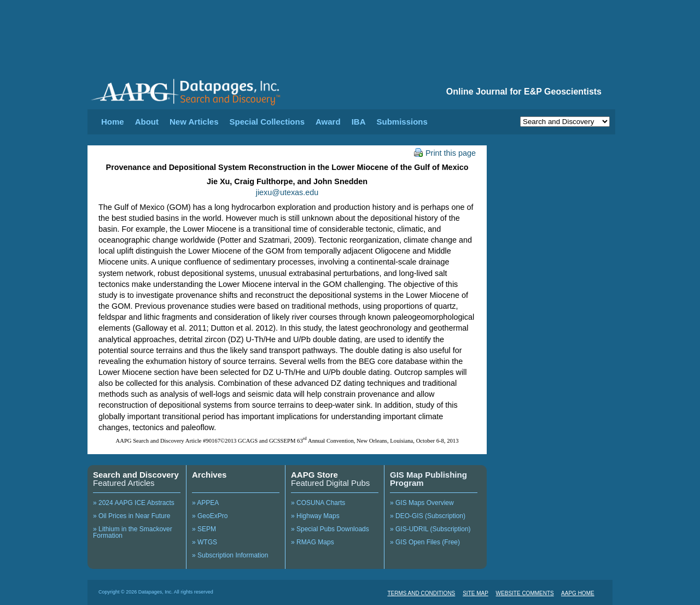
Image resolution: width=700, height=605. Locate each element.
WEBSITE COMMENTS (525, 593)
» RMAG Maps (313, 542)
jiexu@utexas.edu (287, 192)
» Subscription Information (230, 555)
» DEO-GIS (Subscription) (428, 516)
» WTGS (205, 542)
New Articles (194, 122)
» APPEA (205, 503)
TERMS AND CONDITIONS (421, 593)
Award (328, 122)
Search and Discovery (136, 475)
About (147, 122)
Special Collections (267, 122)
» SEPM (204, 529)
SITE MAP (476, 593)
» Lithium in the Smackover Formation (133, 532)
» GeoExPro (210, 516)
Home (113, 122)
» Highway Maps (315, 516)
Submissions (402, 122)
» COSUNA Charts (318, 503)
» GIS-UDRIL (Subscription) (430, 529)
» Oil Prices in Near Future (132, 516)
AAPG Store (314, 475)
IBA (359, 122)
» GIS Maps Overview (422, 503)
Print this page (445, 153)
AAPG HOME (578, 593)
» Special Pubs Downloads (330, 529)
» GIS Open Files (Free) (425, 542)
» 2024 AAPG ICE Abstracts (134, 503)
